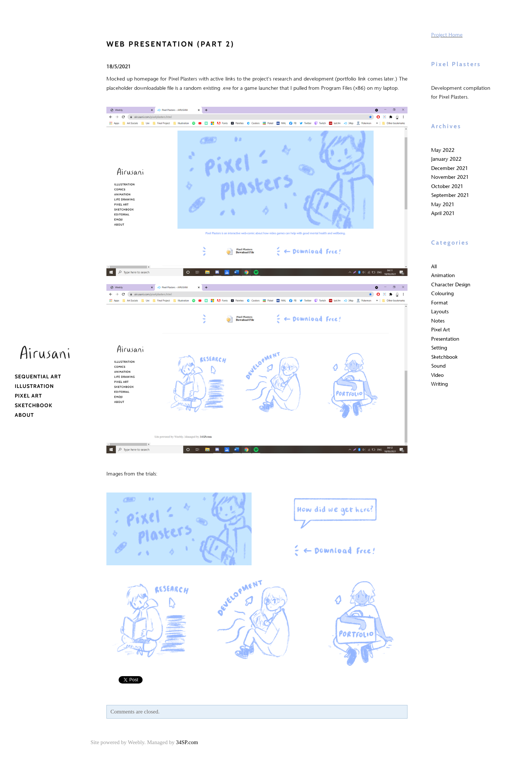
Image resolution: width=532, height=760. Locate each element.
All (434, 267)
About (24, 415)
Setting (439, 348)
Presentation (445, 339)
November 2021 (450, 177)
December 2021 (450, 168)
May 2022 (443, 150)
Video (437, 375)
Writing (439, 384)
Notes (438, 321)
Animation (443, 275)
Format (439, 303)
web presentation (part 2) (170, 44)
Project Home (447, 35)
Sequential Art (38, 376)
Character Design (451, 285)
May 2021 (443, 205)
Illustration (34, 386)
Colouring (442, 294)
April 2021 (443, 213)
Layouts (440, 312)
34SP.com (187, 742)
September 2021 (450, 195)
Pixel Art (28, 396)
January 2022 (446, 159)
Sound (438, 366)
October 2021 (447, 186)
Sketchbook (34, 405)
